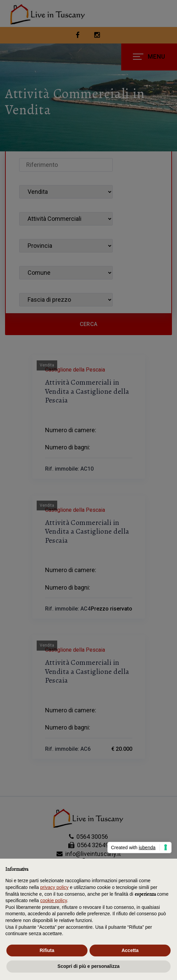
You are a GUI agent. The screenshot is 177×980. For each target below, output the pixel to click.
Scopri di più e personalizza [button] (88, 966)
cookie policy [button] (54, 900)
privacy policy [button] (55, 887)
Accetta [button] (130, 950)
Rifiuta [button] (47, 950)
